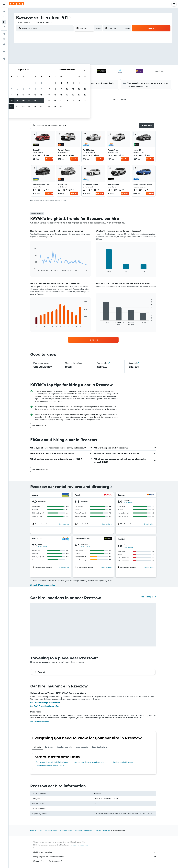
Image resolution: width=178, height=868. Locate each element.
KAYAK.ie (33, 830)
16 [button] (85, 63)
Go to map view (149, 597)
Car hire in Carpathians (102, 830)
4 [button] (55, 57)
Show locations (64, 524)
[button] (4, 4)
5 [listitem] (85, 155)
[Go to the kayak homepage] (17, 4)
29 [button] (79, 75)
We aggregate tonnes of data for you (95, 857)
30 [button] (85, 75)
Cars (41, 830)
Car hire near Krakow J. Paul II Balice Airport (52, 762)
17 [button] (49, 69)
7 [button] (73, 57)
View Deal (49, 159)
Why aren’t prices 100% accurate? (95, 861)
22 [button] (79, 69)
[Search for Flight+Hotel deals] (4, 27)
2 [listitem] (34, 155)
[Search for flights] (4, 11)
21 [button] (73, 69)
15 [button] (79, 63)
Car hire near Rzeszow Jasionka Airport (89, 762)
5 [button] (61, 57)
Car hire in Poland (66, 830)
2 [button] (85, 51)
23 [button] (85, 69)
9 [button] (85, 57)
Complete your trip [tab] (64, 747)
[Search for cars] (4, 22)
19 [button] (61, 69)
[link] (93, 340)
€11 (65, 17)
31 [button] (49, 81)
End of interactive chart (33, 269)
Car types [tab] (49, 747)
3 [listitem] (90, 155)
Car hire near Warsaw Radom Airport (50, 766)
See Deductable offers (40, 721)
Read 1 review (128, 503)
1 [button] (79, 51)
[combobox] (23, 22)
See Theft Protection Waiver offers (45, 706)
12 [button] (61, 63)
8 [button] (79, 57)
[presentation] (70, 17)
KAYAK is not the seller (95, 852)
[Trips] (4, 52)
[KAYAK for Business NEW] (4, 44)
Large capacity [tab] (82, 747)
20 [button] (67, 69)
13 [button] (67, 63)
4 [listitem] (60, 155)
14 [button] (73, 63)
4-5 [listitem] (46, 155)
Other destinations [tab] (99, 747)
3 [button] (49, 57)
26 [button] (61, 75)
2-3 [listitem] (122, 155)
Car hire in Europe (51, 830)
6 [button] (67, 57)
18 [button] (55, 69)
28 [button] (73, 75)
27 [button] (67, 75)
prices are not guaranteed (79, 845)
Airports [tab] (38, 747)
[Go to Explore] (4, 34)
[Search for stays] (4, 17)
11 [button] (55, 63)
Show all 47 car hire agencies (43, 585)
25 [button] (55, 75)
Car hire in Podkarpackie (83, 830)
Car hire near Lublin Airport (123, 762)
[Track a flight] (4, 39)
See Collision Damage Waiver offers (45, 703)
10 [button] (49, 63)
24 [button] (49, 75)
